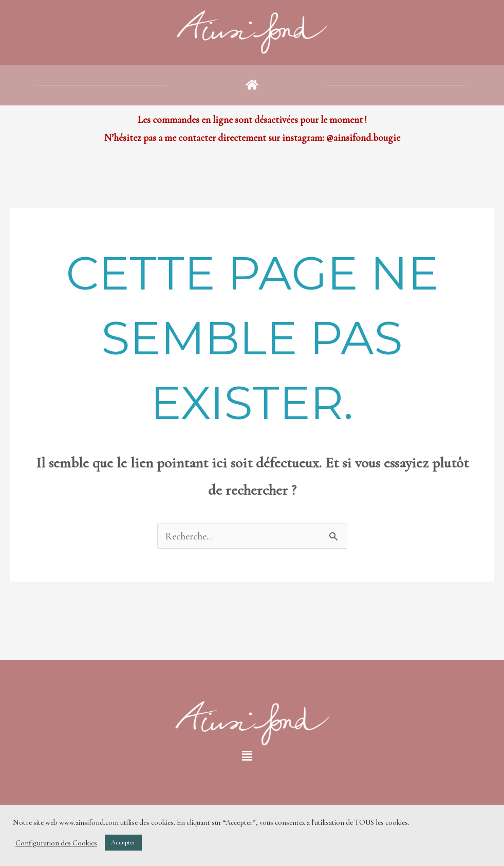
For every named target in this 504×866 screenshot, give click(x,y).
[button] (252, 85)
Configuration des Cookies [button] (56, 843)
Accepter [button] (123, 842)
